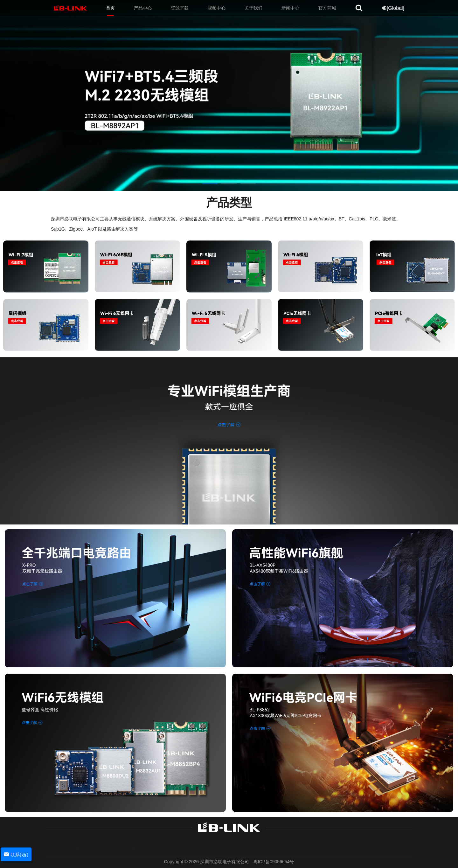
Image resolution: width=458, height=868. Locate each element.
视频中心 (217, 8)
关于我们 (253, 8)
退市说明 (55, 843)
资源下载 (180, 8)
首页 (110, 8)
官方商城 (327, 8)
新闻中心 (290, 8)
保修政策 (80, 843)
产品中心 (143, 8)
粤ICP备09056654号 (274, 862)
